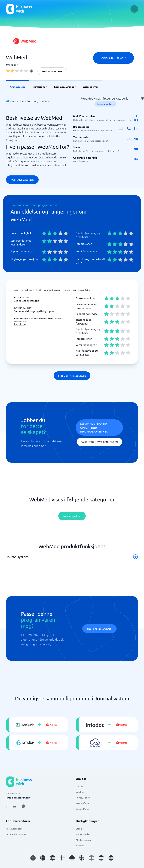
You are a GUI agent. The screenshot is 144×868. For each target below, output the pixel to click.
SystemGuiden (83, 834)
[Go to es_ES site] (111, 858)
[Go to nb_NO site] (52, 858)
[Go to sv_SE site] (33, 858)
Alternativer (91, 87)
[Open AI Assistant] (23, 806)
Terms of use (82, 803)
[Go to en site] (91, 858)
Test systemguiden (99, 628)
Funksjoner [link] (40, 87)
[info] (31, 71)
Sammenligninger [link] (65, 87)
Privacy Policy (83, 798)
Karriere (80, 792)
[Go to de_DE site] (72, 858)
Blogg (79, 829)
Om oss (79, 786)
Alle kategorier (83, 840)
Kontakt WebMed (22, 180)
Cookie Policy (82, 809)
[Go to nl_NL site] (101, 858)
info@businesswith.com (18, 798)
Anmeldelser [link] (18, 87)
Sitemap (80, 845)
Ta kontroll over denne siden (99, 442)
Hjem (13, 101)
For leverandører (15, 829)
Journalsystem (28, 101)
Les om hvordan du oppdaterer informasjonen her (94, 427)
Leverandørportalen (16, 834)
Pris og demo (113, 58)
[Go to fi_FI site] (62, 858)
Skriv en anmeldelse (52, 71)
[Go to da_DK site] (43, 858)
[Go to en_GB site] (82, 858)
